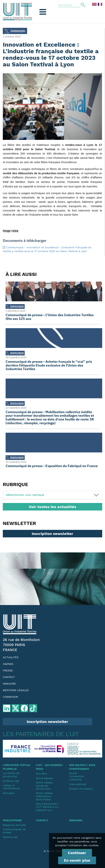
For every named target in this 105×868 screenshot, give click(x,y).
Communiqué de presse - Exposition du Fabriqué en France (52, 466)
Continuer (77, 853)
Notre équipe (44, 778)
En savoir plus (77, 860)
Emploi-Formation (81, 789)
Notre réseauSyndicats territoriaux (44, 786)
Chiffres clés (11, 781)
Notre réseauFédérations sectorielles (44, 796)
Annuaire (9, 684)
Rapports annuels (14, 825)
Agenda (8, 664)
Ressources (10, 837)
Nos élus (41, 773)
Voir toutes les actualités (52, 507)
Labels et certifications (11, 787)
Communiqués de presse (14, 831)
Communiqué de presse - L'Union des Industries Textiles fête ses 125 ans (50, 317)
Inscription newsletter (52, 534)
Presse (8, 670)
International (78, 784)
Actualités (11, 657)
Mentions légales (16, 690)
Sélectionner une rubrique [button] (25, 495)
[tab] (52, 495)
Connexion (10, 697)
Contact (9, 677)
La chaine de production (11, 775)
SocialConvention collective (77, 776)
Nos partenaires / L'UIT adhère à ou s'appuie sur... (47, 807)
